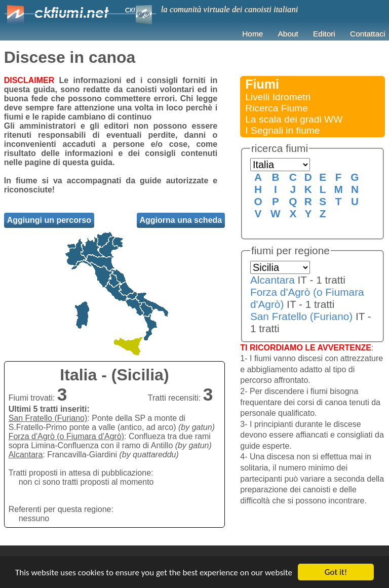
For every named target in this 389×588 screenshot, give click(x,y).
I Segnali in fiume (282, 130)
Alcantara (273, 280)
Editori (324, 34)
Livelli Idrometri (278, 97)
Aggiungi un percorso (49, 220)
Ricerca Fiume (277, 108)
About (288, 34)
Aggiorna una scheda (181, 220)
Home (252, 34)
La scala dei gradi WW (294, 119)
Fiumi (262, 84)
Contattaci (367, 34)
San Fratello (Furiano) (301, 316)
